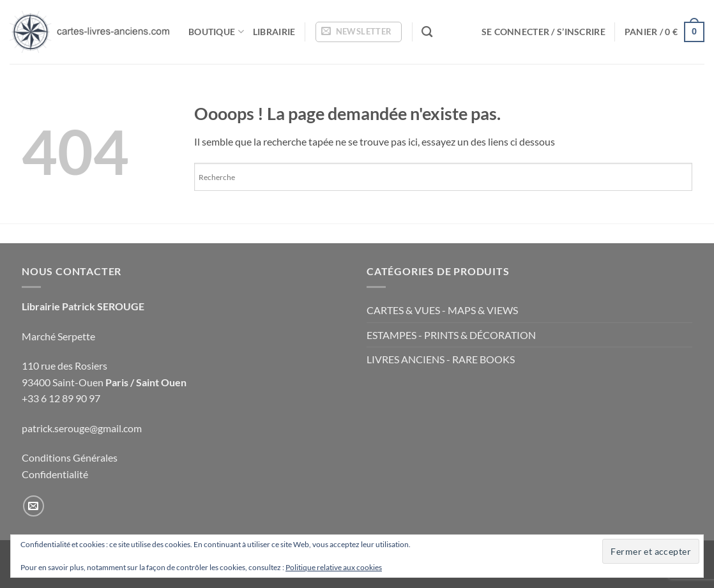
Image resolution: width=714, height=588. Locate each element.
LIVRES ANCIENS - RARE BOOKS (441, 359)
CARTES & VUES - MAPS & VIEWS (442, 310)
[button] (359, 32)
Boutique (216, 32)
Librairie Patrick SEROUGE (83, 306)
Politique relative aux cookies (334, 567)
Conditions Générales (70, 457)
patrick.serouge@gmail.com (82, 428)
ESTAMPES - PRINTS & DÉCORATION (451, 335)
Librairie (274, 32)
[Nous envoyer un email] (34, 506)
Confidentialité (55, 474)
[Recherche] (427, 32)
